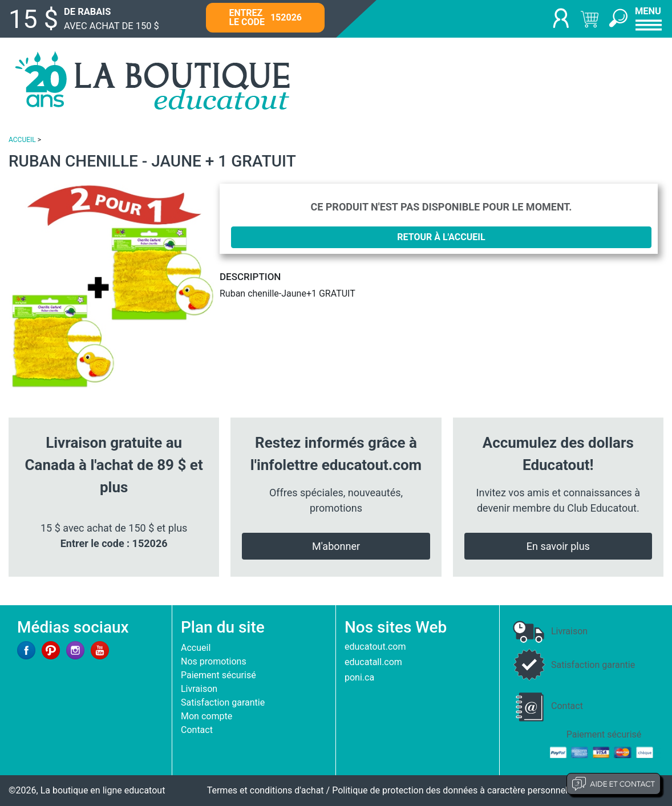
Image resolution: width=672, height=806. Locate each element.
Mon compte (207, 716)
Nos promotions (214, 661)
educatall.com (373, 662)
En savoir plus (558, 546)
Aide (614, 784)
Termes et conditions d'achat (266, 790)
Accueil (196, 648)
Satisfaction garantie (223, 702)
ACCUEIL (22, 140)
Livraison (199, 689)
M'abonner (336, 546)
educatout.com (375, 647)
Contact (197, 730)
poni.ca (359, 677)
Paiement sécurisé (218, 675)
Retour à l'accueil (441, 237)
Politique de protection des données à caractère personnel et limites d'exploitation (498, 790)
